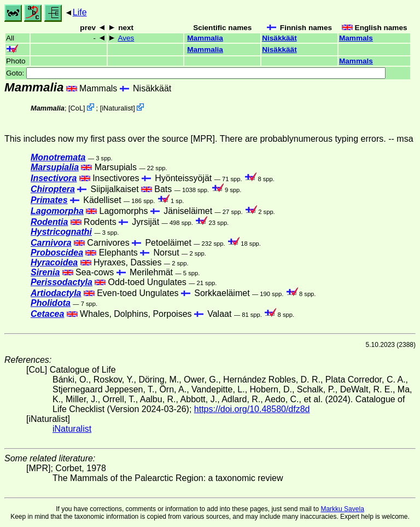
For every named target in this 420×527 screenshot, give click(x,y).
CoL (77, 108)
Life (80, 12)
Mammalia (205, 38)
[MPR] (203, 139)
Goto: (196, 73)
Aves (126, 38)
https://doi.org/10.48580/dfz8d (252, 409)
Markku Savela (342, 509)
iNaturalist (117, 108)
